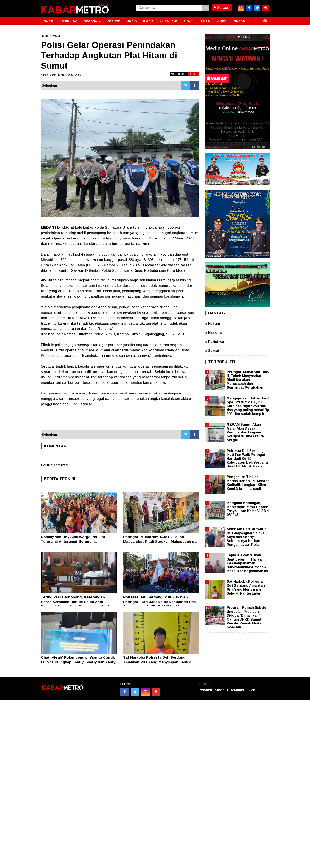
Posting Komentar (55, 465)
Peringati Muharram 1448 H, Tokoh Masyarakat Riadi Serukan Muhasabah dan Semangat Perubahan (161, 542)
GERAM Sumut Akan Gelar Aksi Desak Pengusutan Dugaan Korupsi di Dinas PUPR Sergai (246, 432)
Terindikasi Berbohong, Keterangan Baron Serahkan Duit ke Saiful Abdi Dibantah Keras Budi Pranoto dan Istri (75, 602)
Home (45, 36)
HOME (48, 21)
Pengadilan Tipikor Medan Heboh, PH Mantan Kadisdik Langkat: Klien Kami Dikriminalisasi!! (248, 483)
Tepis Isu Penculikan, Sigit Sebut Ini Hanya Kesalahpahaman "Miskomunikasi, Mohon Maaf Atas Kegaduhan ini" (248, 563)
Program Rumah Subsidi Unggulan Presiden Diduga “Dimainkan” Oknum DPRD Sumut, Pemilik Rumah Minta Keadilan (247, 617)
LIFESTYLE (169, 21)
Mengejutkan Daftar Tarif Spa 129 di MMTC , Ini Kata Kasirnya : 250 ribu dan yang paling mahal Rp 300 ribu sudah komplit (248, 406)
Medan (56, 36)
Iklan (251, 690)
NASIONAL (92, 21)
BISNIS (148, 21)
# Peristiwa (215, 342)
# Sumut (212, 351)
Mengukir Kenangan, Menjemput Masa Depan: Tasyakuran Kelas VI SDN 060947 (248, 509)
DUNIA (132, 21)
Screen (222, 8)
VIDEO (222, 21)
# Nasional (214, 333)
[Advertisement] (120, 418)
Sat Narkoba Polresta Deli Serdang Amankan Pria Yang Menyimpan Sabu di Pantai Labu (158, 662)
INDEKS (239, 21)
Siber (219, 690)
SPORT (189, 21)
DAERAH (114, 21)
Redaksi (205, 690)
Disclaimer (236, 690)
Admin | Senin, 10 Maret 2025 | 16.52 (61, 75)
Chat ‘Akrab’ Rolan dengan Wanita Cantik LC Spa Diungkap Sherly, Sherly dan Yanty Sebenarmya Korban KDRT (78, 662)
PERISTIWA (68, 21)
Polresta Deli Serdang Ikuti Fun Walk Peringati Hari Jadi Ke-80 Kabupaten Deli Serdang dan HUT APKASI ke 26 (160, 602)
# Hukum (212, 324)
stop (194, 74)
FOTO (206, 21)
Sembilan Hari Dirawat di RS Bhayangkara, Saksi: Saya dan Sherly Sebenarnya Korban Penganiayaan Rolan (247, 537)
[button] (265, 19)
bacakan (179, 74)
